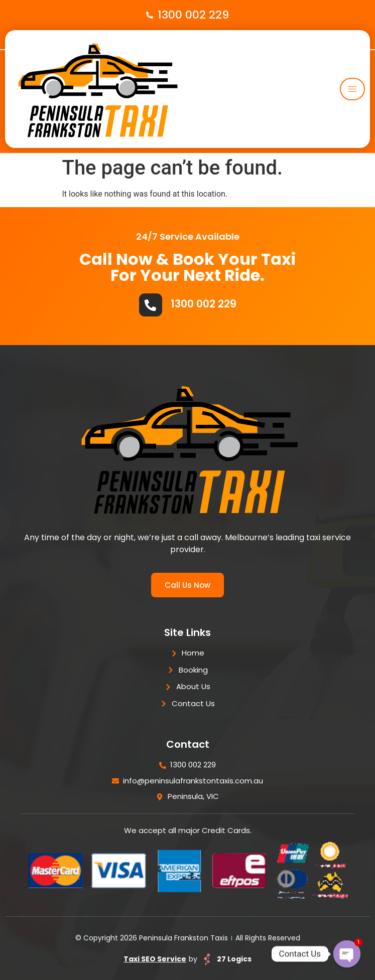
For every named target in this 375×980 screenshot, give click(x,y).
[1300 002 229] (151, 305)
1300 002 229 (204, 304)
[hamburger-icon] (352, 89)
